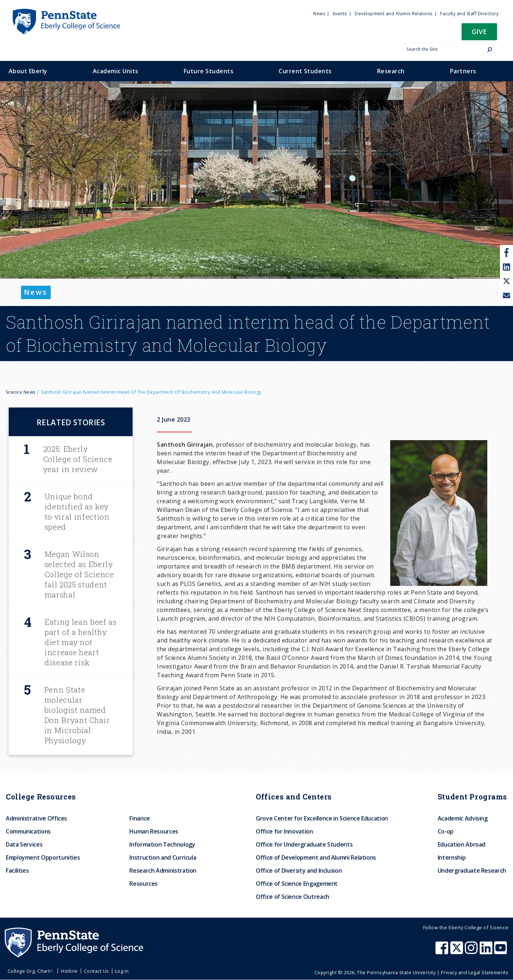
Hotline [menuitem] (69, 971)
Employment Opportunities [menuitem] (43, 857)
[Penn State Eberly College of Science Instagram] (472, 951)
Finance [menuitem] (139, 818)
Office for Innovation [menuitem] (284, 831)
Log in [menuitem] (122, 971)
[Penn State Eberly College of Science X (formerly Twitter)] (458, 951)
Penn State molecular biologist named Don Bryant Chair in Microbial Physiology (77, 715)
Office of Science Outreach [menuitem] (293, 897)
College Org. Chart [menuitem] (31, 971)
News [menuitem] (319, 14)
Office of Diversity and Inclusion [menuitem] (299, 871)
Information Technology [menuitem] (162, 844)
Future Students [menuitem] (208, 71)
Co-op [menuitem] (446, 831)
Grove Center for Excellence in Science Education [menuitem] (322, 818)
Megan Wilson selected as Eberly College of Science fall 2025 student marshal (79, 574)
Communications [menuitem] (28, 831)
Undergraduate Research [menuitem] (472, 871)
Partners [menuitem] (463, 71)
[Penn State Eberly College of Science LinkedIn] (487, 951)
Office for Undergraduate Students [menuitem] (304, 844)
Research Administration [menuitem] (163, 871)
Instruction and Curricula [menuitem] (163, 857)
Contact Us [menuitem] (97, 971)
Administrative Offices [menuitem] (36, 818)
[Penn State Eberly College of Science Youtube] (501, 951)
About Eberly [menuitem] (28, 71)
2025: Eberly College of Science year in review (78, 459)
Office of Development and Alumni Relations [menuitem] (316, 857)
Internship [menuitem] (452, 857)
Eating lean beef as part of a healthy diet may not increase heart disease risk (81, 642)
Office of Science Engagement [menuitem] (297, 884)
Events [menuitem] (340, 14)
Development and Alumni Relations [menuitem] (393, 14)
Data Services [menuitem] (24, 844)
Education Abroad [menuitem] (462, 844)
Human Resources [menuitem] (154, 831)
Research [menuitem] (391, 71)
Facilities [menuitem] (17, 871)
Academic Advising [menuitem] (463, 818)
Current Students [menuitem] (305, 71)
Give (479, 31)
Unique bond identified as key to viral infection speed (77, 512)
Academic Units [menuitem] (116, 71)
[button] (479, 34)
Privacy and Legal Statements (475, 972)
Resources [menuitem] (143, 884)
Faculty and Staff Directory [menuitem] (469, 14)
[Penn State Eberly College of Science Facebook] (443, 951)
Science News (21, 392)
